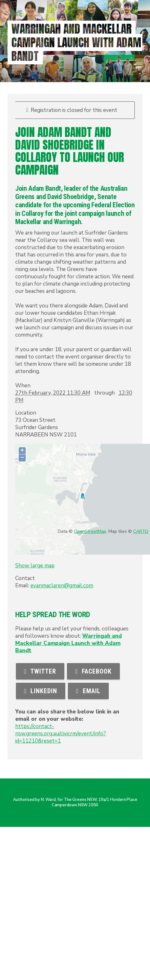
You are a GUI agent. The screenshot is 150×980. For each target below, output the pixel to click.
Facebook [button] (93, 671)
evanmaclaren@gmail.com (62, 586)
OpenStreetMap (90, 531)
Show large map (35, 566)
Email (88, 691)
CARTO (141, 531)
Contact (25, 578)
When (23, 386)
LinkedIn (41, 691)
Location (26, 413)
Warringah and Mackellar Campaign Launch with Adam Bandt (68, 643)
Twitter (40, 671)
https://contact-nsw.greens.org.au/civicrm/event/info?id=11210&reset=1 (61, 734)
